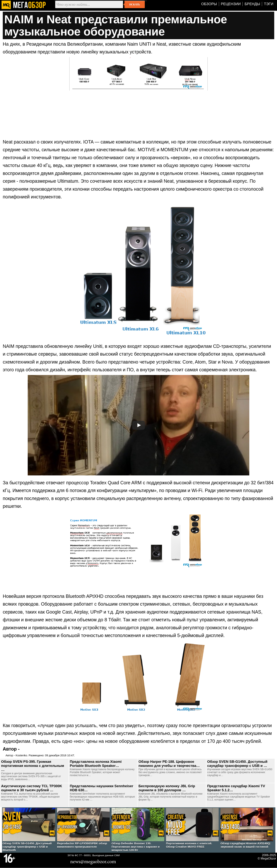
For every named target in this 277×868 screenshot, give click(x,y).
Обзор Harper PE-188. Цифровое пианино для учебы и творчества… (169, 764)
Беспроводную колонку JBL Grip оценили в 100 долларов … (167, 788)
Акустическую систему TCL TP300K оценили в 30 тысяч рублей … (32, 788)
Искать (135, 4)
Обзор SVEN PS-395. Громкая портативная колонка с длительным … (33, 766)
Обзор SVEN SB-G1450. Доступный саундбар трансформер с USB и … (237, 764)
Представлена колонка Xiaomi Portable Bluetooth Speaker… (96, 764)
